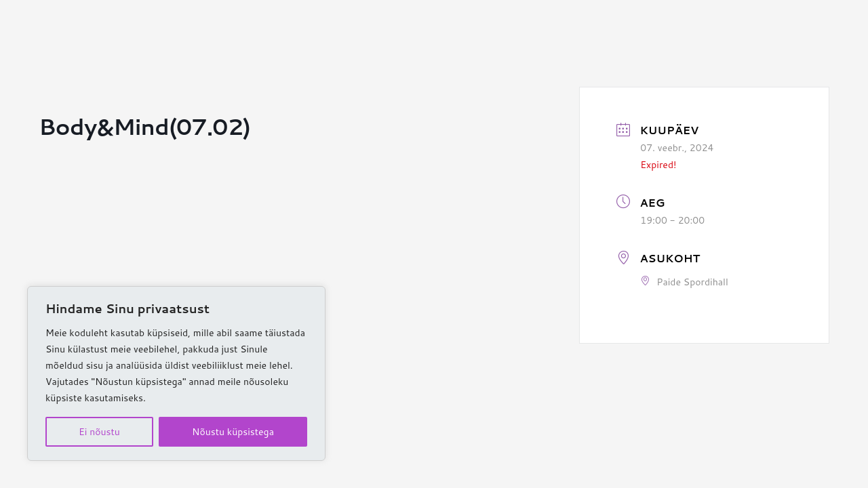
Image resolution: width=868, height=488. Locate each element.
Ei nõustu (99, 432)
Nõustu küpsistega (233, 432)
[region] (176, 373)
